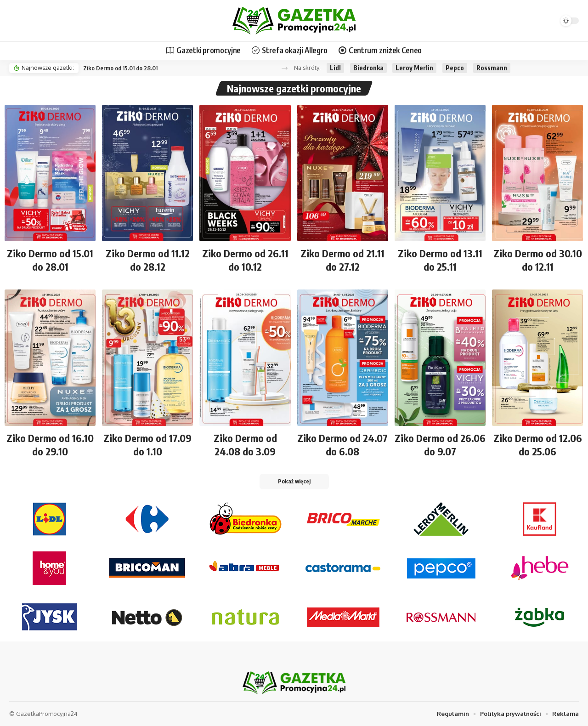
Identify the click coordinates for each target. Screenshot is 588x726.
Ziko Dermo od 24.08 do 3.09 (245, 445)
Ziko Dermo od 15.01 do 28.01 (120, 68)
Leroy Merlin (414, 68)
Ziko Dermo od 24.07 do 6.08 (342, 445)
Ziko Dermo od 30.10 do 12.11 (538, 260)
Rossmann (492, 68)
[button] (285, 68)
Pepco (455, 68)
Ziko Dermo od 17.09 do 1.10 (147, 445)
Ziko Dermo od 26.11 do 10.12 (245, 260)
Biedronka (368, 68)
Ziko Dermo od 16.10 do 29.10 (50, 445)
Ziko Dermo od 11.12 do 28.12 (148, 260)
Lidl (335, 68)
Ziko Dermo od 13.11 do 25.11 (440, 260)
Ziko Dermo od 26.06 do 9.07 (440, 445)
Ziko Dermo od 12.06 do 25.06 (538, 445)
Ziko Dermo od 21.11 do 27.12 (342, 260)
